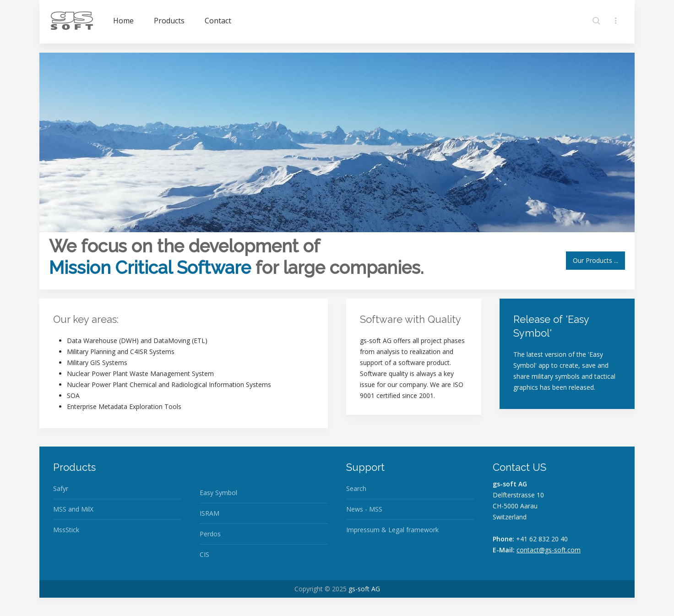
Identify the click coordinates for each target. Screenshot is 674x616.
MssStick (66, 530)
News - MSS (364, 509)
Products (169, 21)
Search (356, 488)
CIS (204, 554)
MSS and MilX (73, 509)
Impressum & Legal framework (392, 530)
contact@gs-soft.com (549, 550)
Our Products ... (595, 260)
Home (123, 21)
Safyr (61, 488)
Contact (218, 21)
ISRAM (209, 513)
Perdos (210, 534)
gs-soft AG (364, 589)
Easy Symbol (218, 493)
